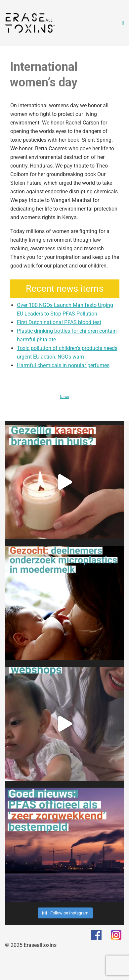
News (64, 397)
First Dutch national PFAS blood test (59, 322)
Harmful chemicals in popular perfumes (63, 365)
